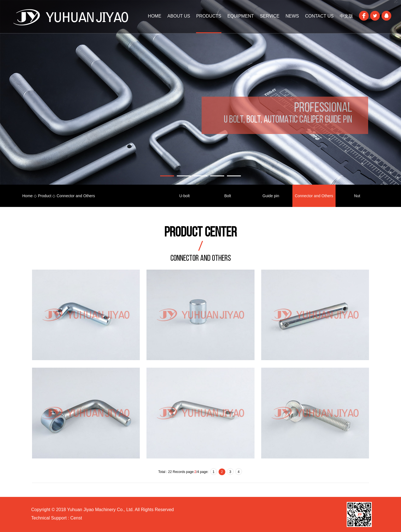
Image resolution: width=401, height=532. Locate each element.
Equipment (240, 16)
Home (27, 196)
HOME (155, 16)
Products (209, 16)
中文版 (346, 16)
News (292, 16)
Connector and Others (314, 196)
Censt (75, 518)
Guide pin (271, 196)
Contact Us (319, 16)
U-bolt (184, 196)
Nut (357, 196)
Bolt (228, 196)
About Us (179, 16)
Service (270, 16)
